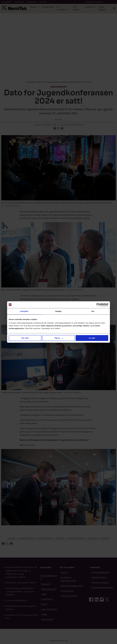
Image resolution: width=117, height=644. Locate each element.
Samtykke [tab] (24, 311)
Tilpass (59, 338)
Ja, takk (92, 338)
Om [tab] (93, 311)
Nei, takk (25, 338)
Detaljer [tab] (58, 311)
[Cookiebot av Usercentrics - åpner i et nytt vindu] (98, 305)
